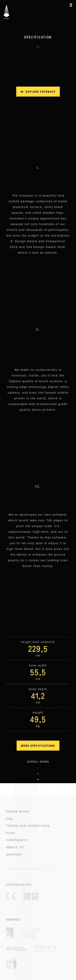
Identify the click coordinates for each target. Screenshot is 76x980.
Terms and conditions (28, 831)
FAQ (10, 824)
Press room (18, 817)
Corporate (17, 846)
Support (14, 860)
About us (15, 853)
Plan (11, 838)
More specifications (38, 746)
